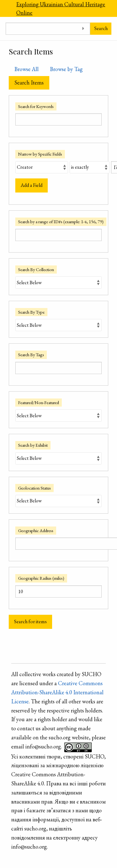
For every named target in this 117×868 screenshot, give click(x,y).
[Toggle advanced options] (83, 29)
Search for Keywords (36, 106)
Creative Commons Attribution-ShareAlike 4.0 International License (57, 692)
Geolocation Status (34, 488)
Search (101, 28)
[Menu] (5, 8)
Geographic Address (36, 530)
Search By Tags (31, 354)
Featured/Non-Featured (39, 402)
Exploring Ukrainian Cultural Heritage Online (61, 8)
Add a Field (32, 185)
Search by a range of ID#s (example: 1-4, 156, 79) (61, 221)
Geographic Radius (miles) (41, 578)
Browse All (27, 69)
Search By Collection (36, 269)
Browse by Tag (66, 69)
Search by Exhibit (33, 445)
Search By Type (31, 312)
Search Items (29, 82)
